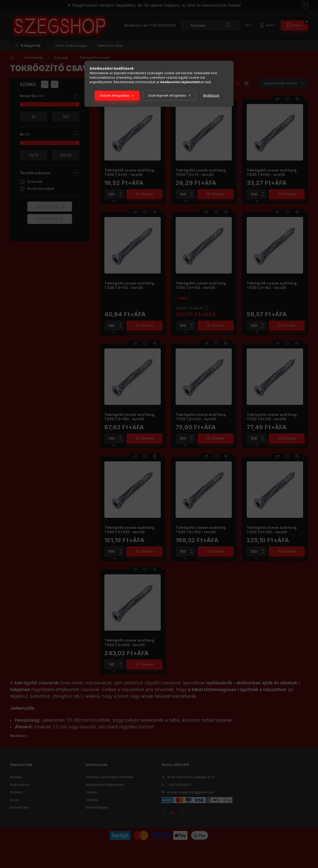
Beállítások (211, 95)
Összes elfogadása (114, 95)
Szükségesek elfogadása (167, 95)
